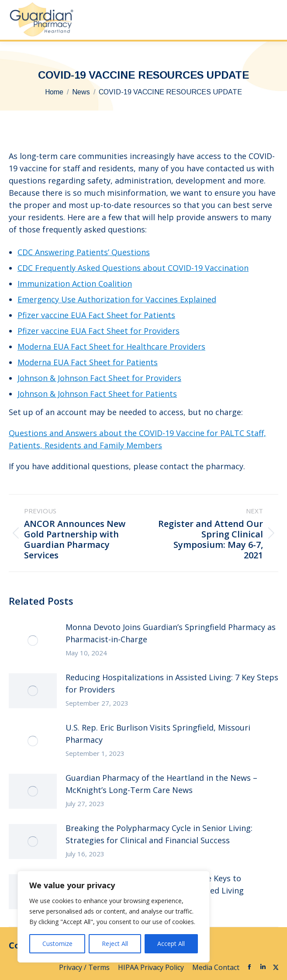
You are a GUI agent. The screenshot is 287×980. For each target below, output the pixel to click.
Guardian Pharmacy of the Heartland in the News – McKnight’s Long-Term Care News (161, 784)
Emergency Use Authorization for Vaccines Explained (117, 299)
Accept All (171, 944)
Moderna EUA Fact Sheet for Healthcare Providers (111, 346)
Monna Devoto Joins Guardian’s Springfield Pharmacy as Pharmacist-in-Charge (171, 633)
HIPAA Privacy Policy (152, 967)
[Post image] (33, 641)
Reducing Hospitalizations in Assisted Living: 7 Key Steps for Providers (172, 683)
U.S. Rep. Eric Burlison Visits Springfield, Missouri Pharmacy (158, 734)
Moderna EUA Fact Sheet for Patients (88, 362)
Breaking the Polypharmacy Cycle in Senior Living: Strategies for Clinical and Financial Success (159, 834)
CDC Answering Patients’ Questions (84, 252)
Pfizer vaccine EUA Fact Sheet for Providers (99, 331)
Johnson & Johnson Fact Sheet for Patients (97, 394)
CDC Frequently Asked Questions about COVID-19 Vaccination (133, 268)
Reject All (115, 944)
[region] (114, 917)
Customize (57, 944)
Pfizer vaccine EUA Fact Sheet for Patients (96, 315)
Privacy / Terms (85, 967)
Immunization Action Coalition (75, 284)
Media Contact (216, 967)
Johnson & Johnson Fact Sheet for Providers (99, 378)
